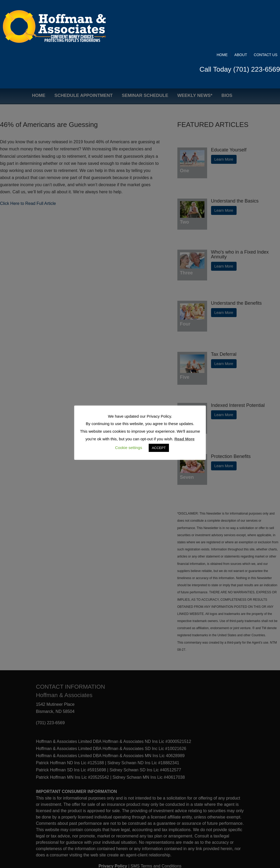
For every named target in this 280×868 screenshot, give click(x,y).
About (241, 11)
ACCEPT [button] (159, 448)
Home (222, 11)
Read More (185, 439)
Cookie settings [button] (129, 448)
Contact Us (266, 11)
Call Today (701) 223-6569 (240, 26)
